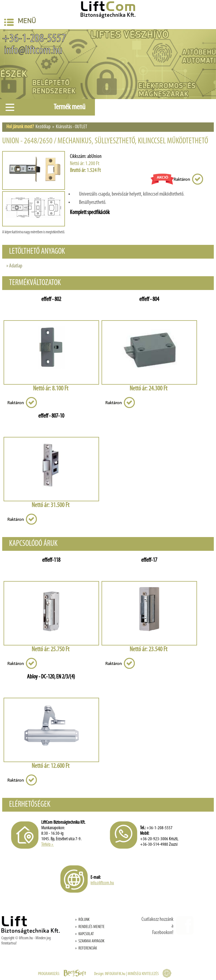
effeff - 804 (149, 299)
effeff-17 (149, 560)
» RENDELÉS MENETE (90, 927)
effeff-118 (51, 560)
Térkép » (48, 845)
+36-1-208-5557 (34, 39)
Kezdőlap (43, 127)
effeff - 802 (51, 299)
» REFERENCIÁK (86, 948)
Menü (20, 22)
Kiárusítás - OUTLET (72, 127)
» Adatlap (14, 266)
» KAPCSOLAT (84, 934)
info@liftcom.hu (32, 51)
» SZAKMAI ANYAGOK (90, 941)
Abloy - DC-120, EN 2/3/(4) (51, 677)
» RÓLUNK (82, 920)
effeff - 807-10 (51, 416)
